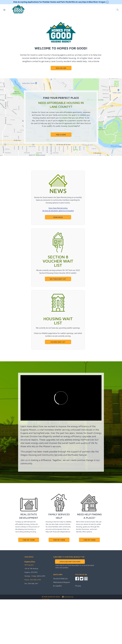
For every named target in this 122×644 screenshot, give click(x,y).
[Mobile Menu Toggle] (4, 10)
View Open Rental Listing (58, 252)
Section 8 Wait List (60, 622)
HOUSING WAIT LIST (58, 386)
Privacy (78, 629)
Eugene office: (30, 605)
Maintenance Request (62, 626)
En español (57, 629)
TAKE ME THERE (29, 583)
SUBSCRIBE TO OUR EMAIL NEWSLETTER (69, 600)
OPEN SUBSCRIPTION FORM (70, 605)
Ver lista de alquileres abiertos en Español (58, 254)
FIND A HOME (61, 178)
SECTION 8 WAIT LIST (58, 323)
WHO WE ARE (61, 112)
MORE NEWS (58, 261)
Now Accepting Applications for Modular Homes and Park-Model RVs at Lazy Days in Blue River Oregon (61, 2)
